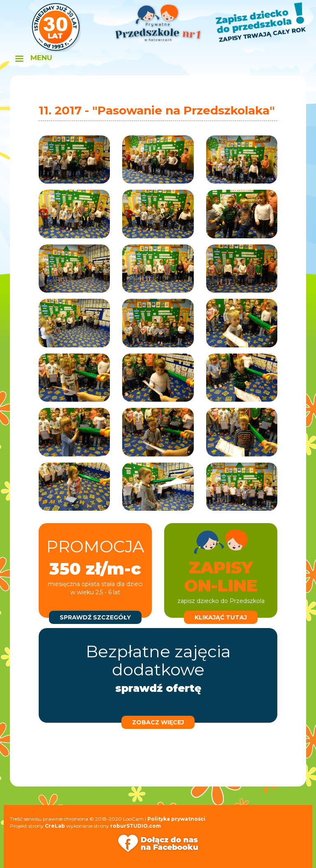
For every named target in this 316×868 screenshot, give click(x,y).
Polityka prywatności (176, 819)
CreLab (55, 826)
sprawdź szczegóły (95, 617)
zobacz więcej (158, 722)
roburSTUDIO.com (136, 826)
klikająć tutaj (221, 617)
